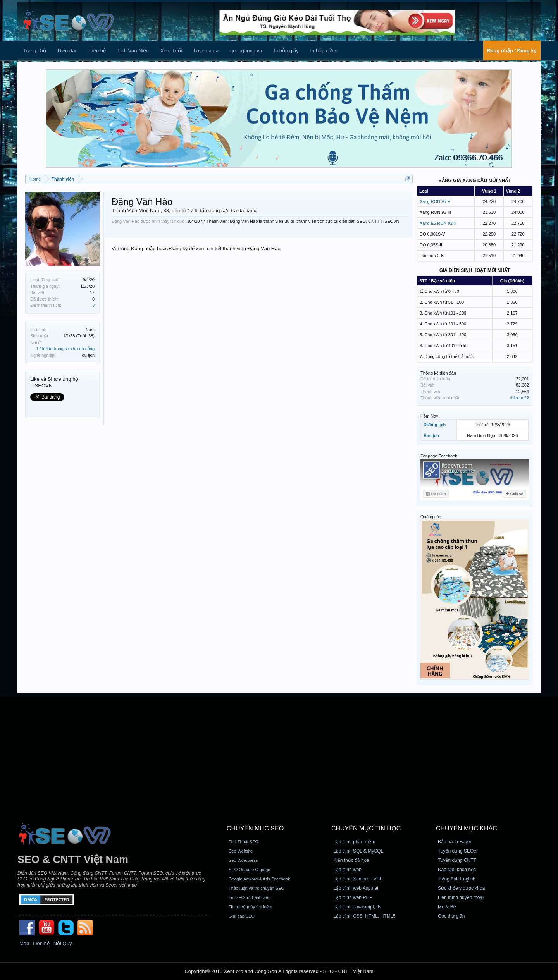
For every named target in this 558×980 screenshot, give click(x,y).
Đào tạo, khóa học (457, 870)
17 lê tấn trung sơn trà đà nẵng (65, 349)
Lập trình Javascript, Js (357, 907)
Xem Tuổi (171, 51)
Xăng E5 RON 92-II (438, 223)
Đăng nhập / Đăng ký (512, 51)
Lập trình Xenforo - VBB (358, 879)
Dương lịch (435, 425)
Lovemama (206, 51)
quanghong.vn (246, 51)
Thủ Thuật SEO (244, 842)
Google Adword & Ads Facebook (259, 879)
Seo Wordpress (243, 860)
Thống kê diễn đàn (438, 373)
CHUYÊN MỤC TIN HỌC (366, 828)
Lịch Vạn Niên (133, 51)
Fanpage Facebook (439, 456)
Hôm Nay (429, 416)
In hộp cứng (324, 51)
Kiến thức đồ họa (351, 860)
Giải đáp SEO (242, 916)
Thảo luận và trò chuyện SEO (257, 888)
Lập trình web (347, 870)
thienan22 (520, 398)
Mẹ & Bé (447, 907)
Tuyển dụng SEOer (458, 851)
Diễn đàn (68, 51)
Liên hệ (98, 51)
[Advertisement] (279, 751)
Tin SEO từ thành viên (250, 897)
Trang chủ (35, 51)
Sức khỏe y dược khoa (461, 888)
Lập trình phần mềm (354, 842)
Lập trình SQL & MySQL (358, 851)
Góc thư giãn (451, 916)
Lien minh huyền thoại (461, 897)
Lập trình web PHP (353, 897)
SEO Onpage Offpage (249, 870)
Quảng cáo (431, 517)
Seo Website (241, 851)
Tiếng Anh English (457, 879)
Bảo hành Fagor (455, 842)
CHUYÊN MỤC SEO (255, 828)
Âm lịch (431, 435)
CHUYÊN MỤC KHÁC (467, 828)
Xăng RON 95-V (435, 201)
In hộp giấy (286, 51)
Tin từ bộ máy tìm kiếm (251, 907)
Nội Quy (63, 943)
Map (24, 943)
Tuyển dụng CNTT (457, 860)
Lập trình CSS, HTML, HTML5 (364, 916)
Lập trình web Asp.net (356, 888)
